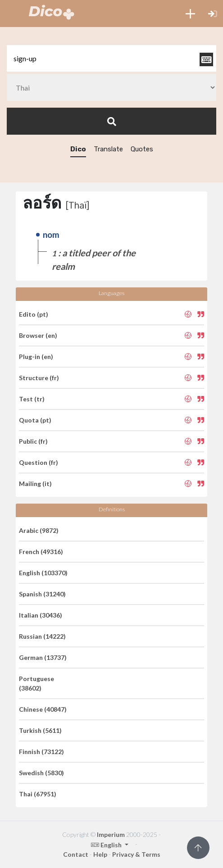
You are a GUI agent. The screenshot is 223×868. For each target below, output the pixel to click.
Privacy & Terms (136, 854)
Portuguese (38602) (36, 683)
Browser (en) (38, 335)
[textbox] (111, 58)
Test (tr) (32, 399)
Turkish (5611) (40, 730)
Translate (108, 149)
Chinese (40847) (43, 709)
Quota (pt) (35, 420)
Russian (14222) (42, 636)
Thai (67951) (38, 794)
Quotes (142, 149)
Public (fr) (33, 441)
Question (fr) (39, 462)
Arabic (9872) (39, 530)
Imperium (111, 834)
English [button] (107, 845)
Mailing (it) (35, 484)
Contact (76, 854)
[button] (190, 14)
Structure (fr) (39, 378)
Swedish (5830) (41, 773)
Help (100, 854)
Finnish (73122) (41, 752)
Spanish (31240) (42, 594)
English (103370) (43, 573)
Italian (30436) (41, 615)
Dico (78, 149)
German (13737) (43, 657)
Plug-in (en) (36, 357)
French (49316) (41, 552)
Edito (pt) (34, 314)
